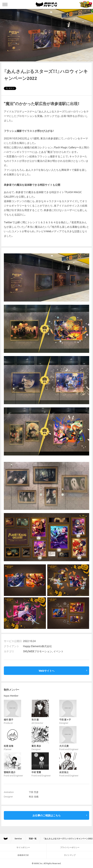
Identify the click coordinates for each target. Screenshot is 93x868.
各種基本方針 (23, 855)
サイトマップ (70, 855)
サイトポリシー (23, 847)
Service (18, 839)
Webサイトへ (47, 671)
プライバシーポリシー (70, 847)
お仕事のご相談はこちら (47, 815)
